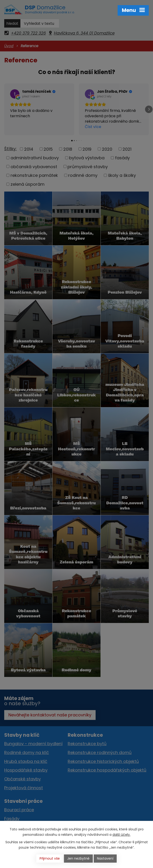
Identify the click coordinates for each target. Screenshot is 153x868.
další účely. (121, 835)
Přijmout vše (50, 858)
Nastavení (105, 858)
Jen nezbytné (78, 858)
